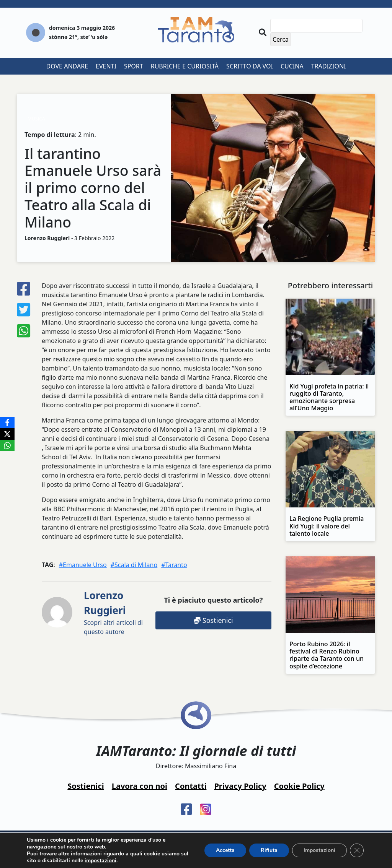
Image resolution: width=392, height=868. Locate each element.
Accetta (225, 850)
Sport (134, 66)
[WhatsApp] (7, 445)
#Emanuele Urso (83, 565)
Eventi (106, 66)
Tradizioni (329, 66)
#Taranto (174, 565)
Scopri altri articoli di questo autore (113, 612)
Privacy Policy (240, 786)
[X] (7, 434)
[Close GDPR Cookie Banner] (357, 850)
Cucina (292, 66)
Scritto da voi (250, 66)
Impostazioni (319, 850)
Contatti (191, 786)
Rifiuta (269, 850)
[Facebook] (7, 423)
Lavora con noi (140, 786)
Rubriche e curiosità (185, 66)
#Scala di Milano (134, 565)
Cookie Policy (299, 786)
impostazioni (100, 861)
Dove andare (67, 66)
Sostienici (213, 620)
